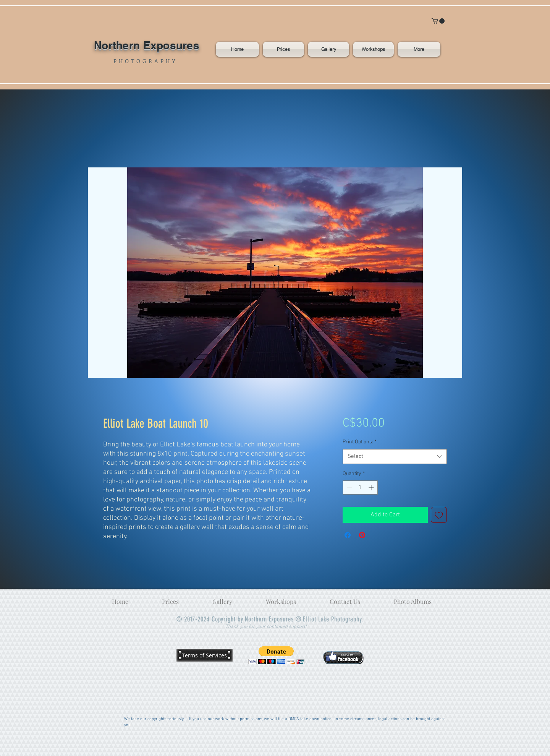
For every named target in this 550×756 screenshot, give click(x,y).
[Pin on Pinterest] (362, 535)
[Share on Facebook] (348, 535)
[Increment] (372, 488)
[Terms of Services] (205, 655)
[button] (438, 21)
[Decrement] (349, 488)
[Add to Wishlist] (439, 515)
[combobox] (395, 457)
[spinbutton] (360, 488)
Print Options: (360, 442)
